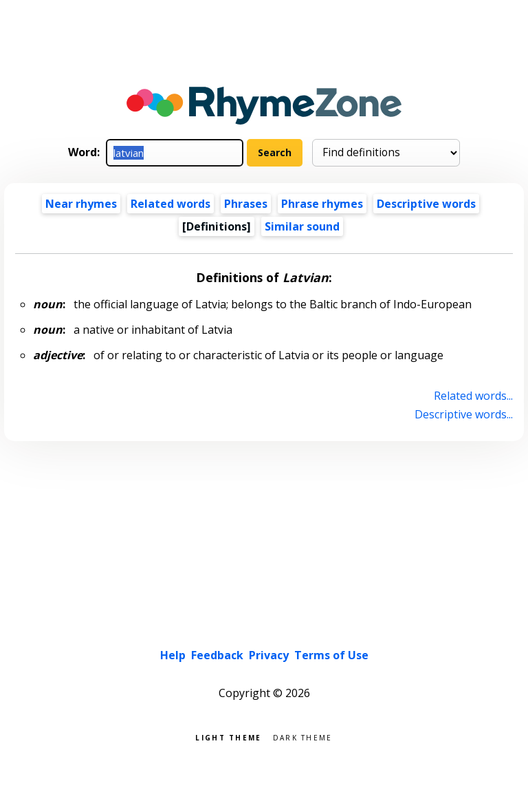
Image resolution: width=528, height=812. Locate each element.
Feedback (217, 655)
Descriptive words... (464, 414)
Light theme (228, 737)
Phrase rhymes (322, 204)
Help (173, 655)
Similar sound (302, 226)
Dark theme (303, 737)
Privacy (269, 655)
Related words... (473, 396)
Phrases (246, 204)
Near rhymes (81, 204)
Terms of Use (331, 655)
